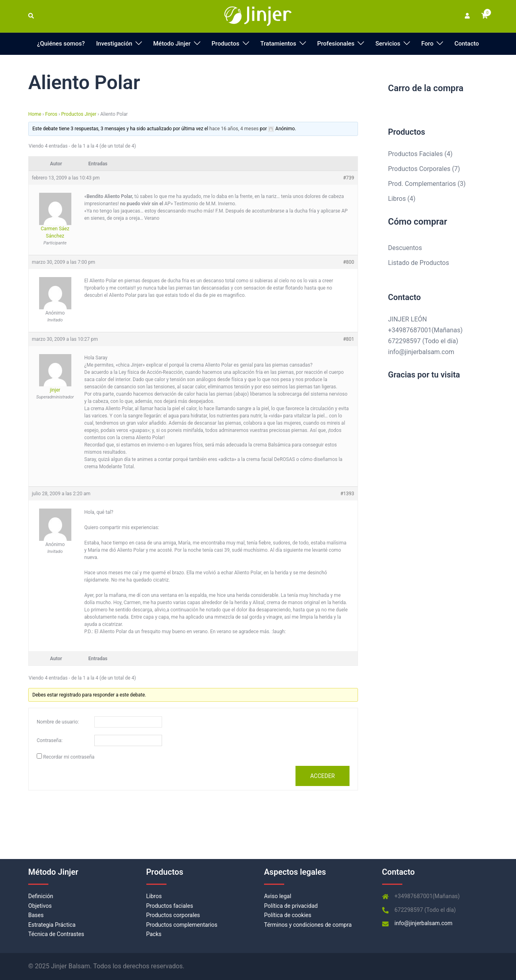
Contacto (467, 44)
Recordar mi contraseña (69, 757)
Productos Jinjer (79, 114)
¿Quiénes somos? (61, 44)
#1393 (347, 494)
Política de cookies (288, 915)
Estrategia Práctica (52, 925)
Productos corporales (173, 915)
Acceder (322, 776)
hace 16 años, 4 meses (234, 129)
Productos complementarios (182, 925)
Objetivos (40, 906)
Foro (427, 44)
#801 (349, 339)
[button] (31, 16)
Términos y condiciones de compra (308, 925)
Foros (51, 114)
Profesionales (336, 44)
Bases (36, 915)
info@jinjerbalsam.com (421, 352)
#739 (349, 178)
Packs (154, 934)
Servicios (388, 44)
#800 (349, 262)
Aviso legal (278, 896)
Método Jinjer (172, 44)
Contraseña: (50, 740)
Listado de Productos (419, 263)
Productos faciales (170, 906)
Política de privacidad (291, 906)
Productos (226, 44)
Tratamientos (278, 44)
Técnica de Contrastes (56, 934)
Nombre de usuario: (58, 722)
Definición (41, 896)
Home (35, 114)
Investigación (114, 44)
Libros (154, 896)
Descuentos (405, 248)
